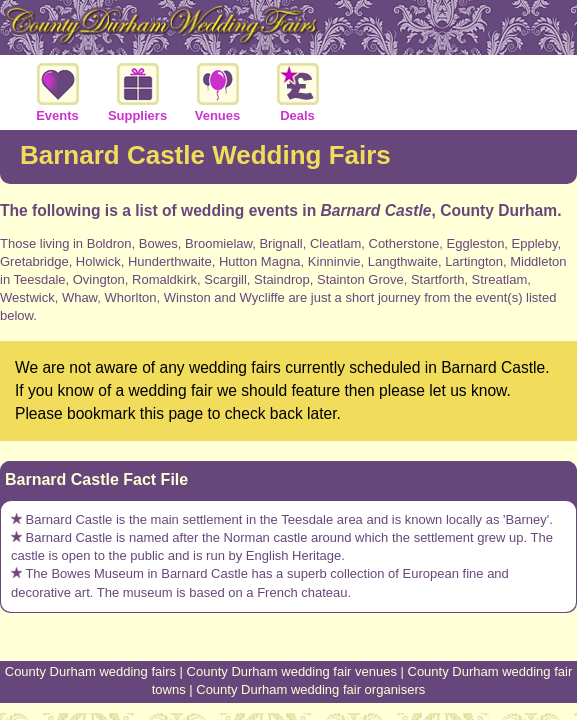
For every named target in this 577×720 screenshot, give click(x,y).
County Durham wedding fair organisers (310, 689)
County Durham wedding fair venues (292, 671)
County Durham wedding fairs (90, 671)
